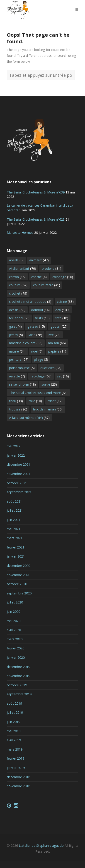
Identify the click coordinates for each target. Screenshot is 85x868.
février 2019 (16, 758)
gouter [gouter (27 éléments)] (59, 326)
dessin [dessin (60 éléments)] (17, 310)
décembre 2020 (18, 566)
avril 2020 (14, 630)
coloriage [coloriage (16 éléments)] (63, 277)
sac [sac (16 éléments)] (63, 376)
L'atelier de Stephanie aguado (41, 845)
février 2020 (16, 648)
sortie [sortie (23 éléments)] (49, 384)
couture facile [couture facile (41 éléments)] (47, 285)
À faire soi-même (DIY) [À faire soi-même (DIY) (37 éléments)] (29, 418)
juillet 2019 (15, 712)
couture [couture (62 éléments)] (18, 285)
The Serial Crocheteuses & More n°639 (36, 192)
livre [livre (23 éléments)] (54, 335)
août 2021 (14, 501)
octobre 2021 (17, 483)
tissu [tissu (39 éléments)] (16, 401)
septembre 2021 (19, 492)
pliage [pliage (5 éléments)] (41, 359)
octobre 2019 (17, 685)
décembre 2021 (18, 464)
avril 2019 (14, 740)
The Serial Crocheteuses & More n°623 (36, 219)
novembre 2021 (18, 474)
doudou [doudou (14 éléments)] (40, 310)
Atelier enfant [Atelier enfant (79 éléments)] (23, 268)
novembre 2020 (18, 575)
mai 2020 (14, 621)
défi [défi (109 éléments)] (62, 310)
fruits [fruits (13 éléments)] (42, 318)
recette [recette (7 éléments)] (17, 376)
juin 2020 (13, 612)
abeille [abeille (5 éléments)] (16, 260)
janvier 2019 (16, 768)
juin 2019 (13, 722)
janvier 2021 (16, 556)
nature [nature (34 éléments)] (17, 351)
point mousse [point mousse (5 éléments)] (22, 368)
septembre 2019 (19, 694)
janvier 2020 (16, 657)
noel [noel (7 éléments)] (37, 351)
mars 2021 (15, 538)
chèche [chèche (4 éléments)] (39, 277)
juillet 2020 (15, 602)
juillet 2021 (15, 510)
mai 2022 (14, 446)
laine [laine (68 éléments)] (35, 335)
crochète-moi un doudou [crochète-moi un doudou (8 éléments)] (30, 302)
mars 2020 (15, 639)
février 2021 (16, 547)
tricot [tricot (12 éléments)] (55, 401)
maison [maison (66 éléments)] (57, 343)
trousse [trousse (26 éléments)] (18, 409)
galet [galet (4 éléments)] (15, 326)
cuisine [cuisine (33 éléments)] (65, 302)
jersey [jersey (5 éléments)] (16, 335)
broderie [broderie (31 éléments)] (51, 268)
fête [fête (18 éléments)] (62, 318)
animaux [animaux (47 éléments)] (39, 260)
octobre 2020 (17, 584)
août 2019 (14, 703)
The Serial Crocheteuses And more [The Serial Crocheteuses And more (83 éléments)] (38, 393)
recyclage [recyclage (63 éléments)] (41, 376)
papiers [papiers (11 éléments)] (57, 351)
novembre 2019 (18, 676)
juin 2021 (13, 520)
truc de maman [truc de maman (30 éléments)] (48, 409)
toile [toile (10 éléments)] (35, 401)
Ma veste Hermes (20, 232)
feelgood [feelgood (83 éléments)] (19, 318)
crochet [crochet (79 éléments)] (18, 293)
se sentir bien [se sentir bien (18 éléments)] (22, 384)
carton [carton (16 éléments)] (17, 277)
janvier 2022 (16, 455)
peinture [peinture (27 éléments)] (19, 359)
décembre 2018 (18, 777)
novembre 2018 (18, 786)
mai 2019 (14, 731)
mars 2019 (15, 749)
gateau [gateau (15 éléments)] (36, 326)
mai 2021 (14, 529)
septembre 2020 (19, 593)
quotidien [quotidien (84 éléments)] (51, 368)
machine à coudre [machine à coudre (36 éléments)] (26, 343)
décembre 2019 (18, 667)
